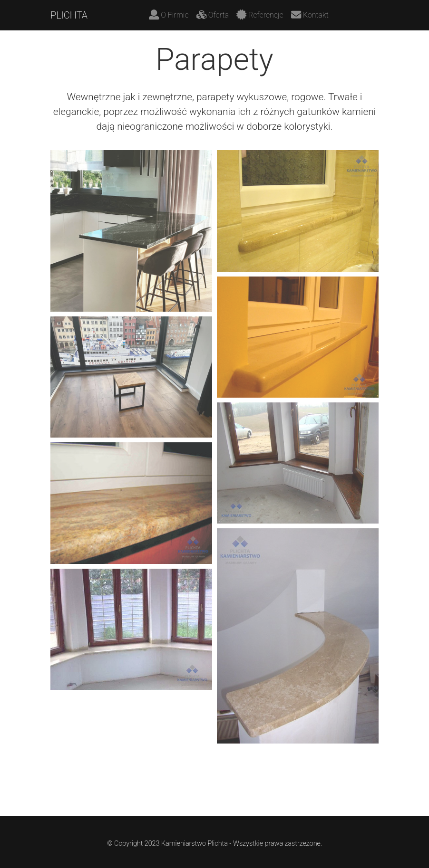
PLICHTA (69, 15)
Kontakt (310, 14)
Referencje (260, 14)
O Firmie (169, 14)
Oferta (213, 14)
